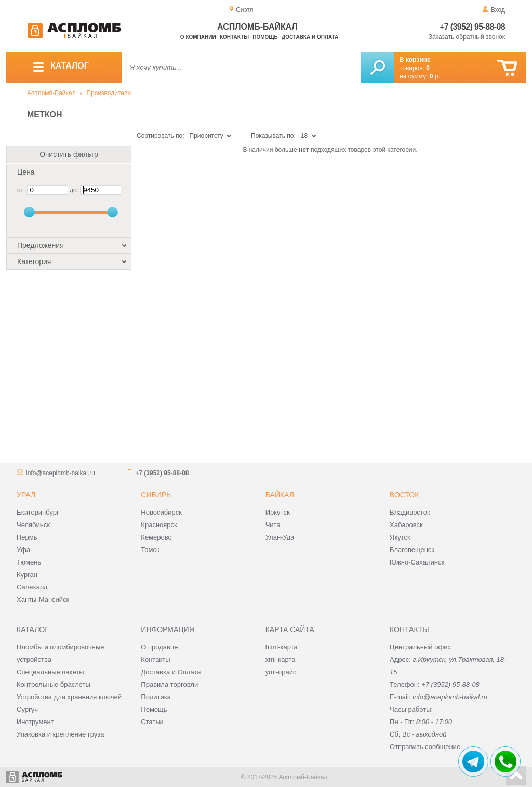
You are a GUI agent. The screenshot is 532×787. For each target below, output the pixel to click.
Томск (150, 550)
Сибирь (156, 495)
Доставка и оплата (310, 37)
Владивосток (410, 512)
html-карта (282, 647)
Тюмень (29, 562)
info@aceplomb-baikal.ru (61, 473)
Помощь (265, 37)
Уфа (23, 550)
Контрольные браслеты (54, 684)
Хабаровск (406, 525)
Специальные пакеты (50, 672)
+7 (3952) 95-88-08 (472, 27)
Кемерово (156, 537)
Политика (156, 697)
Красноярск (159, 525)
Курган (27, 575)
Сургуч (27, 709)
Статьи (152, 722)
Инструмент (35, 722)
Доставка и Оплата (171, 672)
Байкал (280, 495)
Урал (26, 495)
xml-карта (281, 659)
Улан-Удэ (280, 537)
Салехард (32, 587)
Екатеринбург (38, 512)
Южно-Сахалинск (417, 562)
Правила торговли (169, 684)
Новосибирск (161, 512)
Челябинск (33, 525)
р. (435, 76)
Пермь (27, 537)
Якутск (400, 537)
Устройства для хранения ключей (69, 697)
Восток (404, 495)
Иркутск (278, 512)
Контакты (234, 37)
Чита (273, 525)
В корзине (415, 60)
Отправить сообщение (425, 747)
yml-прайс (281, 672)
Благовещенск (412, 550)
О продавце (159, 647)
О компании (198, 37)
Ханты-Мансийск (43, 600)
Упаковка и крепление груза (60, 734)
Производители (109, 93)
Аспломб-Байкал (51, 93)
